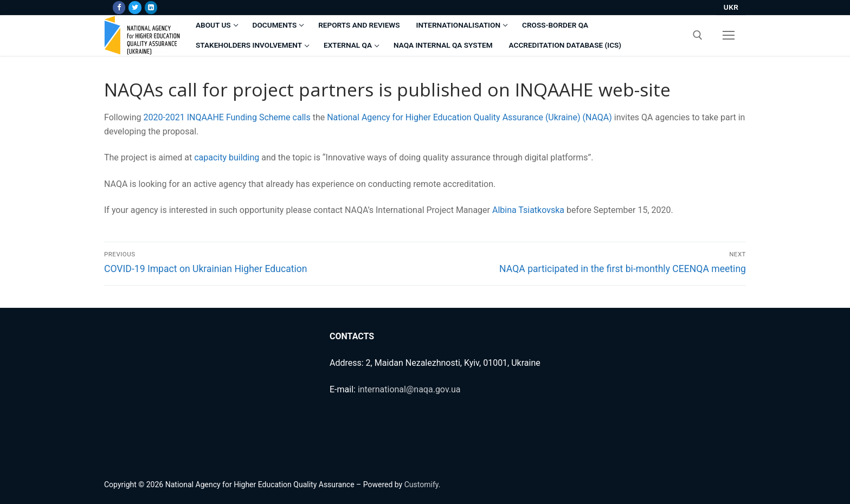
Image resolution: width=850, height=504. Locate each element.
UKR (731, 7)
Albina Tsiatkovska (528, 210)
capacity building (227, 157)
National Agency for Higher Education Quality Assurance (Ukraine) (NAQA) (469, 117)
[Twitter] (135, 7)
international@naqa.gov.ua (409, 389)
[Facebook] (119, 7)
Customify (421, 484)
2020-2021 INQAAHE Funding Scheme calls (227, 117)
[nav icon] (729, 35)
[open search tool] (698, 35)
